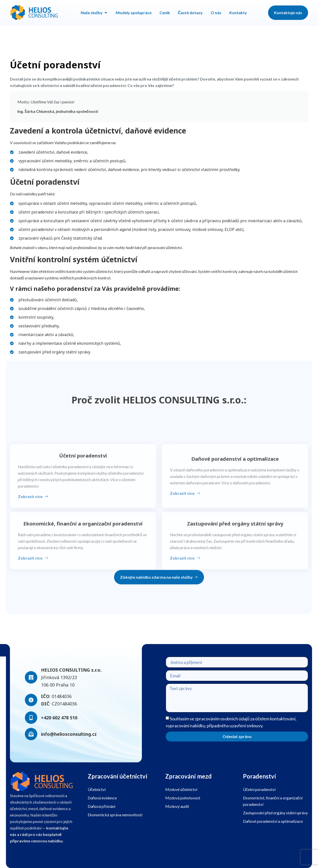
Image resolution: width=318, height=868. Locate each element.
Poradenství (259, 776)
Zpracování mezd (188, 776)
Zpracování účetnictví (118, 776)
